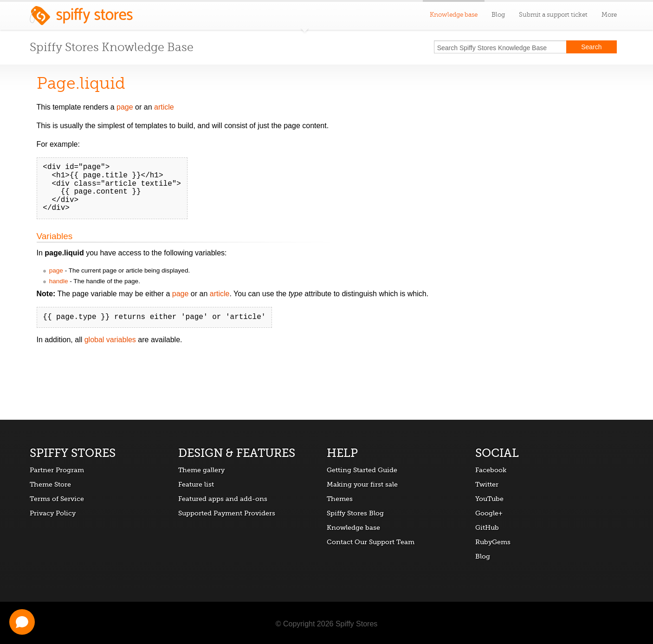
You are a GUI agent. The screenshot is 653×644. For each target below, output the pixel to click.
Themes (340, 499)
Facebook (491, 470)
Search (591, 47)
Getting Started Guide (362, 470)
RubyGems (493, 542)
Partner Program (57, 470)
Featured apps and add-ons (223, 499)
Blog (498, 15)
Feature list (196, 484)
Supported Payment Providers (227, 513)
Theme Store (50, 484)
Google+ (489, 513)
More (609, 15)
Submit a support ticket (553, 15)
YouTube (489, 499)
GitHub (487, 527)
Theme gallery (201, 470)
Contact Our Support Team (371, 542)
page (125, 107)
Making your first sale (362, 484)
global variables (110, 340)
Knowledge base (353, 527)
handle (59, 281)
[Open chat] (22, 622)
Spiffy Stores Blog (355, 513)
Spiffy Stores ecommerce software (81, 18)
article (164, 107)
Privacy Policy (53, 513)
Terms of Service (57, 499)
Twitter (487, 484)
